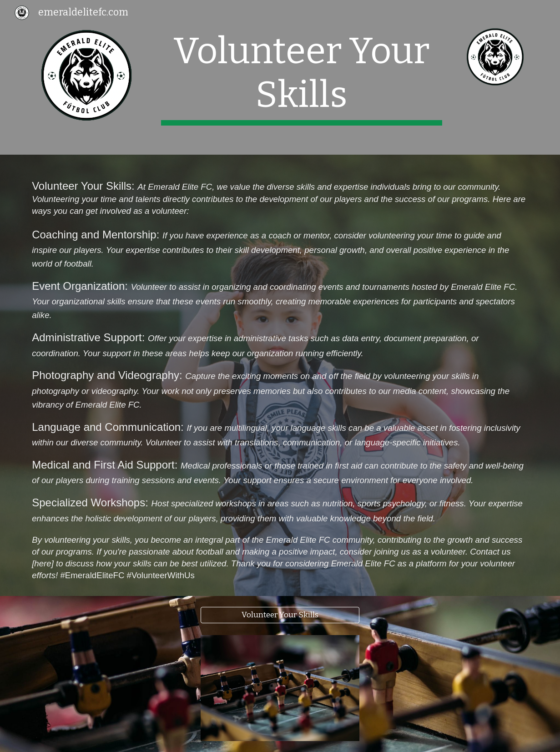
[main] (302, 77)
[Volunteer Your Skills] (280, 615)
